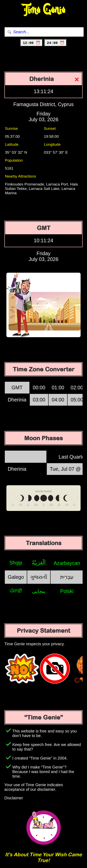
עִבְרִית (67, 577)
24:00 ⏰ (55, 43)
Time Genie (43, 10)
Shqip (16, 563)
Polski (67, 591)
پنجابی (39, 591)
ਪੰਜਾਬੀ (16, 591)
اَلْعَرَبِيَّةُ (39, 563)
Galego (16, 577)
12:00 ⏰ (31, 43)
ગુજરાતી (39, 577)
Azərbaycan (67, 563)
